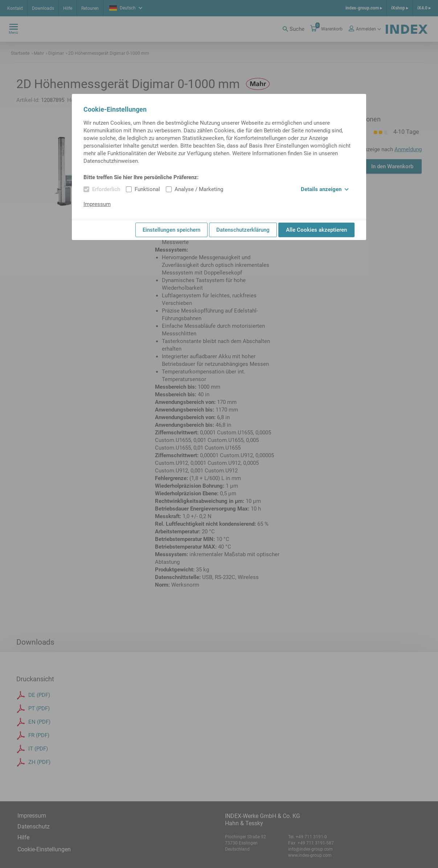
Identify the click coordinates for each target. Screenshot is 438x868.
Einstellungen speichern (171, 230)
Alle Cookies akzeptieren (316, 230)
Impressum (97, 204)
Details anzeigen (325, 189)
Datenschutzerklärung (243, 230)
